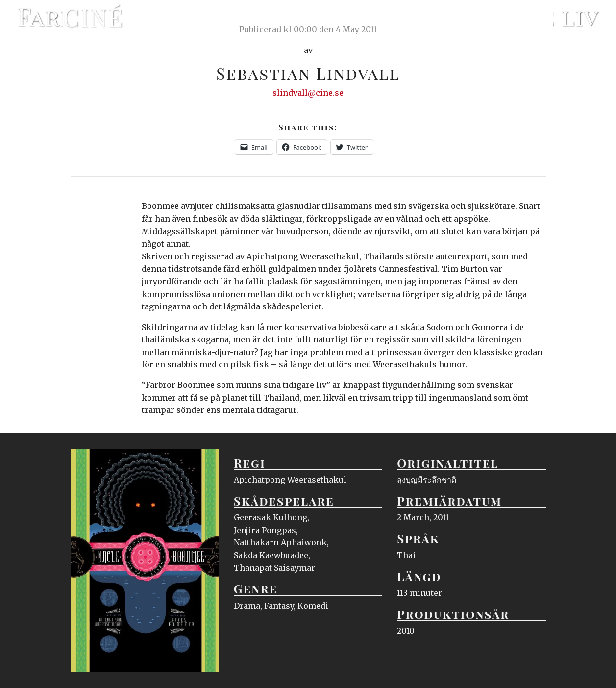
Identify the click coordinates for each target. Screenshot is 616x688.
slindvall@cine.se (308, 93)
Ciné (94, 17)
